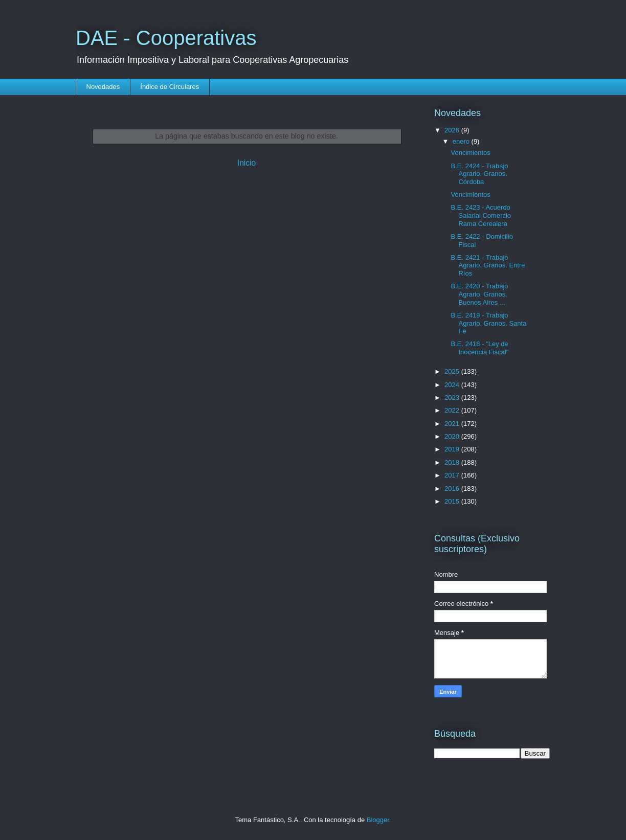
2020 (453, 436)
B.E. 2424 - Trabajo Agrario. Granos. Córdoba (479, 174)
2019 (453, 449)
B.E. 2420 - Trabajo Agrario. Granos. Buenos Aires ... (479, 294)
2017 (453, 475)
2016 (453, 489)
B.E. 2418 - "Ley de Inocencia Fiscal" (479, 348)
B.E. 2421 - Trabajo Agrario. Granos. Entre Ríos (488, 265)
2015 (453, 501)
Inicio (247, 163)
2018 (453, 462)
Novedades (103, 87)
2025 (453, 371)
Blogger (378, 820)
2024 (453, 385)
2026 (453, 130)
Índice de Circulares (170, 87)
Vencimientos (470, 153)
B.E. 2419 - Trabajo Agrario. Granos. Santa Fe (488, 323)
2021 (453, 424)
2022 (453, 410)
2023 (453, 398)
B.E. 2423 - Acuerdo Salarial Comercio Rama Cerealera (481, 215)
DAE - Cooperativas (166, 38)
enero (462, 141)
